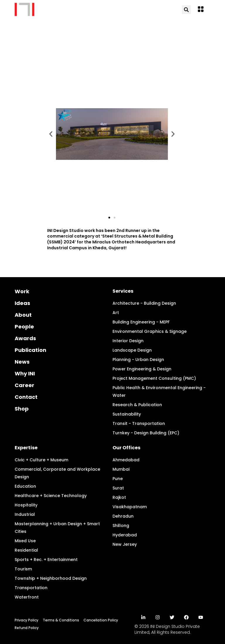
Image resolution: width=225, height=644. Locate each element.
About (23, 315)
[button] (201, 10)
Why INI (25, 373)
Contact (26, 397)
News (22, 362)
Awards (25, 338)
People (24, 327)
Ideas (22, 303)
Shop (22, 409)
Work (22, 291)
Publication (30, 350)
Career (24, 385)
